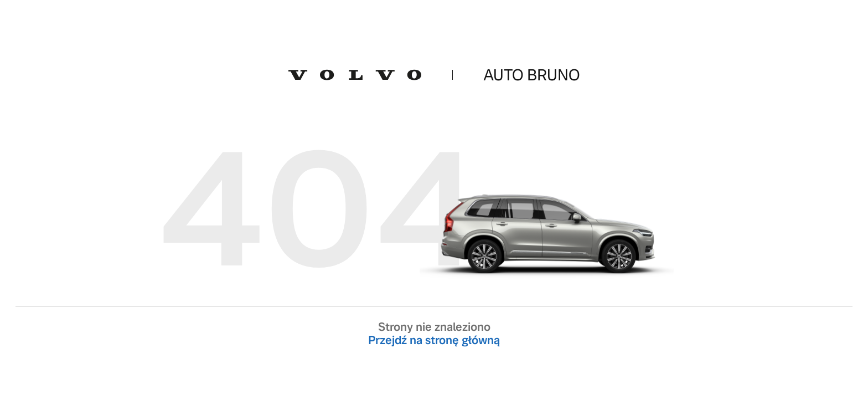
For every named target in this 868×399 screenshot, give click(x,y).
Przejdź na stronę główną (434, 340)
